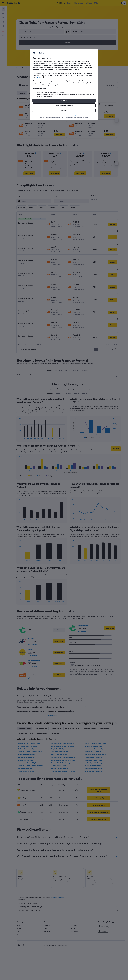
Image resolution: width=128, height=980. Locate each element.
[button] (64, 101)
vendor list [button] (40, 77)
